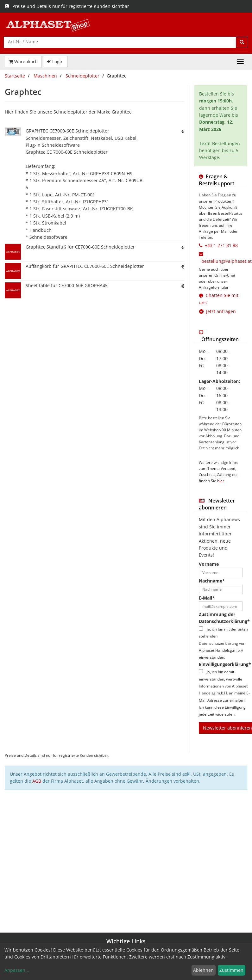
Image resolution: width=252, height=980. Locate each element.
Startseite (15, 76)
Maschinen (45, 76)
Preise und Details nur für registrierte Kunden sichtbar (67, 6)
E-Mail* (207, 598)
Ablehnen (203, 970)
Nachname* (212, 581)
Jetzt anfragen (217, 311)
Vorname (209, 564)
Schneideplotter (82, 76)
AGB (37, 781)
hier (221, 481)
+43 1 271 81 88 (221, 245)
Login (55, 62)
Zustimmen (231, 970)
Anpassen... (17, 970)
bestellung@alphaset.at (227, 261)
